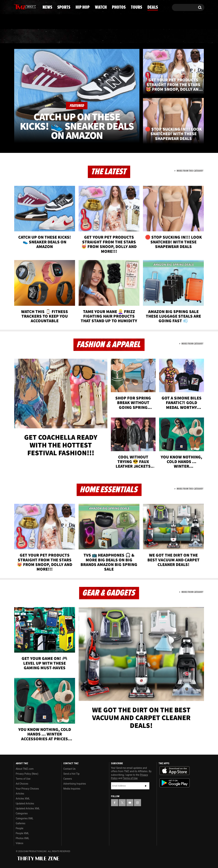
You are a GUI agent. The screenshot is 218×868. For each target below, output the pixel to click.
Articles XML (23, 799)
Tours (164, 36)
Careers (68, 779)
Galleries (21, 823)
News (22, 36)
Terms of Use (23, 779)
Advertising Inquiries (75, 784)
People (20, 828)
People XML (22, 833)
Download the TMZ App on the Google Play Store (175, 783)
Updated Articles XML (28, 808)
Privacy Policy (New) (27, 774)
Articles (20, 794)
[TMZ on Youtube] (28, 7)
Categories (22, 813)
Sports (49, 36)
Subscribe (146, 786)
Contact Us (69, 769)
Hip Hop (79, 36)
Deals (190, 36)
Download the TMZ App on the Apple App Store (175, 771)
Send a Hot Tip (71, 774)
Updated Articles (25, 804)
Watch (107, 36)
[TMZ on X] (22, 7)
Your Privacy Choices (27, 789)
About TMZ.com (25, 769)
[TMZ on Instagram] (35, 7)
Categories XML (25, 818)
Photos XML (23, 838)
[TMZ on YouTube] (130, 803)
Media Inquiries (72, 789)
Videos (20, 843)
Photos (136, 36)
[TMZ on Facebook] (17, 7)
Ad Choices (22, 784)
